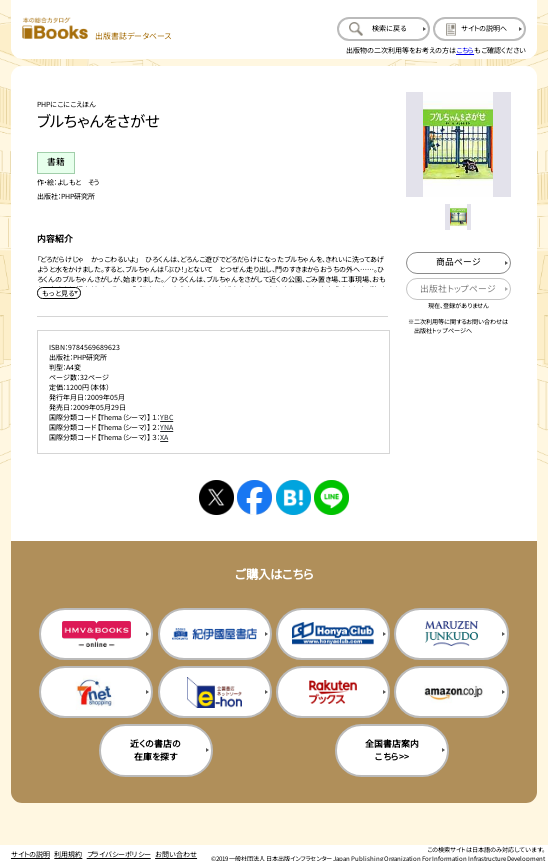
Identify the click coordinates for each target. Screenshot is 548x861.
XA (164, 437)
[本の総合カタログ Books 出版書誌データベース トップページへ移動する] (96, 29)
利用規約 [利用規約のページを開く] (68, 854)
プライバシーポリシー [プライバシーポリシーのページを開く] (119, 854)
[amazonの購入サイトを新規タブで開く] (451, 692)
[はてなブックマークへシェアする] (293, 497)
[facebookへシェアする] (254, 497)
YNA (166, 427)
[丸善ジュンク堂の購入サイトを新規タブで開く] (451, 634)
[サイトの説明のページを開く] (479, 29)
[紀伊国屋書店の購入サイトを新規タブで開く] (215, 634)
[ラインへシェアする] (331, 497)
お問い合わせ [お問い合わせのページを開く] (176, 854)
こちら (465, 50)
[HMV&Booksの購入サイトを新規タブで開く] (96, 634)
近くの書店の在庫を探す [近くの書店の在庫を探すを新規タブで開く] (155, 750)
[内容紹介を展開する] (58, 293)
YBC (166, 417)
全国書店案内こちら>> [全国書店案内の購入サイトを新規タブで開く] (392, 750)
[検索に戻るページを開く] (383, 29)
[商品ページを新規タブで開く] (458, 263)
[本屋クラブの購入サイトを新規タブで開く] (333, 634)
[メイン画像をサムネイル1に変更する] (457, 216)
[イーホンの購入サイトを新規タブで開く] (215, 692)
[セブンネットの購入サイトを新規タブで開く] (96, 692)
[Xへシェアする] (216, 497)
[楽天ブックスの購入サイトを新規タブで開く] (333, 692)
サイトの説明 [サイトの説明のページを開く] (30, 854)
